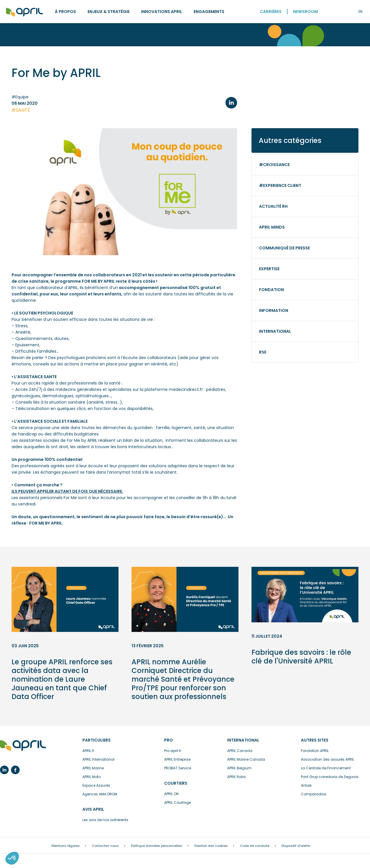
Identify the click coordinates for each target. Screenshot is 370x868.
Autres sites (315, 740)
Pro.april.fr (173, 751)
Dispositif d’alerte (296, 846)
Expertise (269, 269)
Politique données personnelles (157, 846)
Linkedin (4, 770)
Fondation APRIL (315, 751)
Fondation (271, 290)
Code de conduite (255, 846)
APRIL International (98, 759)
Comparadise (313, 794)
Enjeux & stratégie (109, 12)
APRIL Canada (240, 751)
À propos (65, 12)
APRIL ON (171, 794)
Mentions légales (66, 846)
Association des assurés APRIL (328, 759)
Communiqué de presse (284, 248)
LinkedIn (231, 103)
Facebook (15, 770)
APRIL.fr (88, 751)
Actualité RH (273, 206)
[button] (12, 858)
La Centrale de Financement (326, 768)
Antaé (306, 785)
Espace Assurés (96, 785)
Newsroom (306, 12)
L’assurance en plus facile (23, 746)
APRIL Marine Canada (246, 759)
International (275, 331)
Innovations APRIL (162, 12)
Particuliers (97, 740)
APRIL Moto (91, 777)
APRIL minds (272, 227)
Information (274, 310)
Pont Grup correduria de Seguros (330, 777)
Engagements (209, 12)
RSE (263, 352)
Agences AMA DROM (100, 794)
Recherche (335, 12)
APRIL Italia (236, 777)
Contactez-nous (105, 846)
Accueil (25, 12)
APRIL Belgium (239, 768)
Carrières (271, 12)
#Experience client (280, 185)
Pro (169, 740)
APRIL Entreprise (177, 759)
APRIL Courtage (177, 802)
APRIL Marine (93, 768)
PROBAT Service (178, 768)
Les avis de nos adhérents (105, 820)
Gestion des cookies (211, 846)
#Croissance (274, 165)
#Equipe (20, 97)
